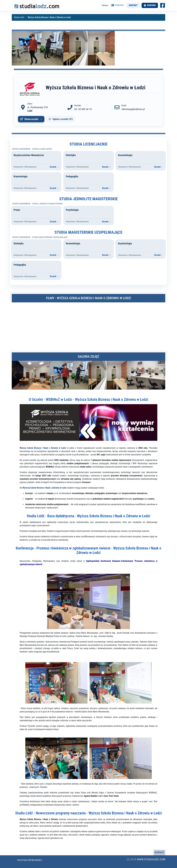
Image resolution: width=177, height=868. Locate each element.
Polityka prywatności (30, 860)
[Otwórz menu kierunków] (150, 5)
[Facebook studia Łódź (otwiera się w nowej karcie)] (163, 5)
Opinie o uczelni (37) (63, 119)
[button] (162, 375)
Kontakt (133, 5)
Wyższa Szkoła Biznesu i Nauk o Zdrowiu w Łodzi (43, 448)
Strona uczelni (31, 119)
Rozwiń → (54, 167)
